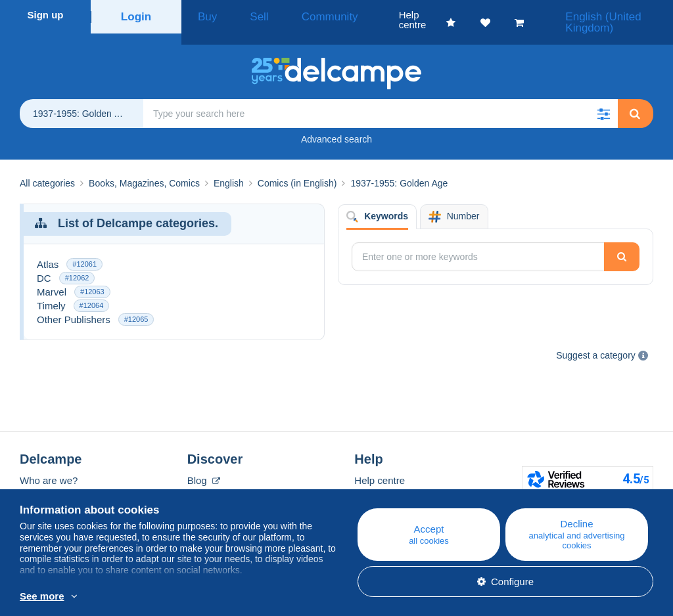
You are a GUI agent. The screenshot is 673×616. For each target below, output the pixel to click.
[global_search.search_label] (381, 99)
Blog (204, 465)
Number (454, 202)
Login (136, 15)
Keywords (377, 202)
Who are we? (49, 465)
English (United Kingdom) (601, 15)
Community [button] (299, 15)
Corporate (48, 481)
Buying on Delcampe (400, 481)
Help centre (380, 465)
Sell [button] (243, 15)
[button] (603, 99)
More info (195, 597)
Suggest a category (596, 340)
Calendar (207, 481)
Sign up (46, 15)
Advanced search (336, 124)
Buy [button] (203, 15)
